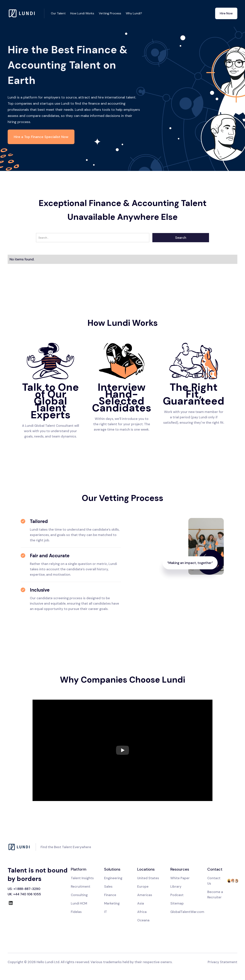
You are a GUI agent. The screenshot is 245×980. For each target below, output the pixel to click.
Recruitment (81, 886)
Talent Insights (82, 878)
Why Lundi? (134, 13)
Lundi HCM (79, 903)
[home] (26, 13)
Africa (142, 912)
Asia (141, 903)
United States (148, 878)
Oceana (143, 920)
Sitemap (177, 903)
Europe (143, 886)
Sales (108, 886)
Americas (145, 895)
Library (176, 886)
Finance (110, 895)
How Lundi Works (82, 13)
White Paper (180, 878)
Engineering (113, 878)
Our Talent (58, 13)
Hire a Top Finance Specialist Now (41, 137)
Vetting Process (110, 13)
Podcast (177, 895)
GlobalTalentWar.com (187, 912)
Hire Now (226, 13)
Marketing (112, 903)
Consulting (79, 895)
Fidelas (76, 912)
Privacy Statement (223, 962)
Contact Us (214, 881)
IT (106, 912)
